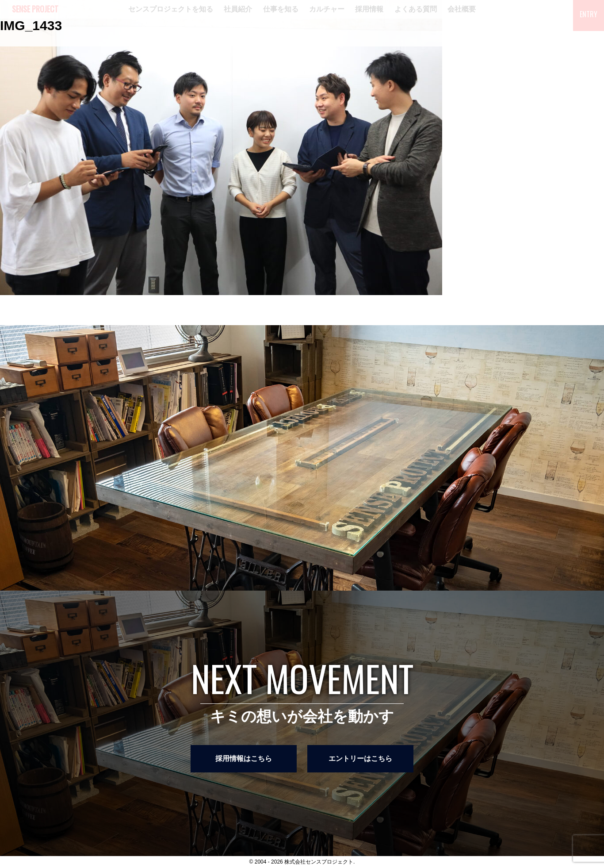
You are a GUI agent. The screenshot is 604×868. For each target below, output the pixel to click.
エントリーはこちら (360, 759)
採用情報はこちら (244, 759)
